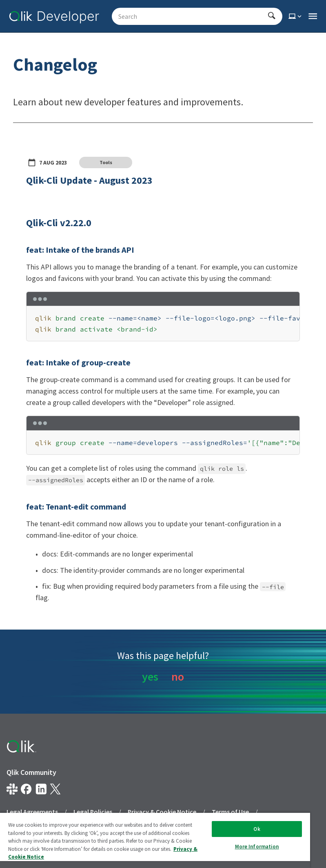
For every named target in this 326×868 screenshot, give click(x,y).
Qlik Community (31, 772)
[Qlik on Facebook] (26, 789)
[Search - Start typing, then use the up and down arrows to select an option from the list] (192, 16)
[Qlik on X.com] (55, 789)
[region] (163, 324)
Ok (257, 829)
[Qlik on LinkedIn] (41, 789)
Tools (106, 162)
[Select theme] (296, 16)
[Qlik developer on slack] (12, 789)
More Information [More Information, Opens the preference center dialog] (257, 847)
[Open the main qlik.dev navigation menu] (313, 16)
